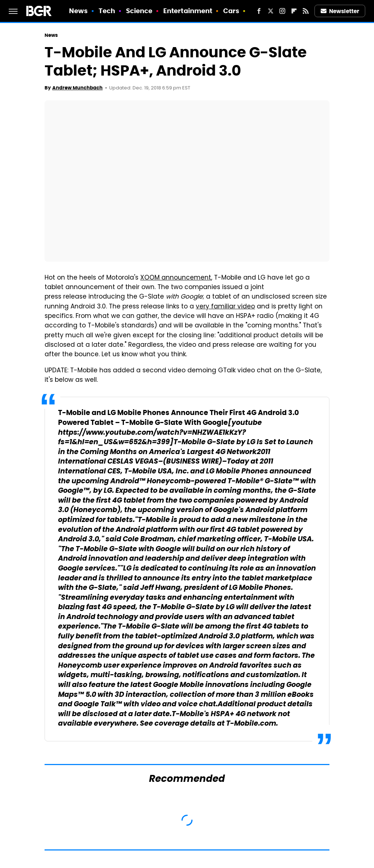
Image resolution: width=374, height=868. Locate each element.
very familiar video (225, 307)
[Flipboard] (294, 11)
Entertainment (188, 11)
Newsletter (340, 11)
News (78, 11)
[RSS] (306, 11)
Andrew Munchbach (77, 88)
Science (139, 11)
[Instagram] (282, 11)
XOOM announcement (176, 278)
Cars (231, 11)
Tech (107, 11)
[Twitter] (271, 11)
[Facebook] (259, 11)
